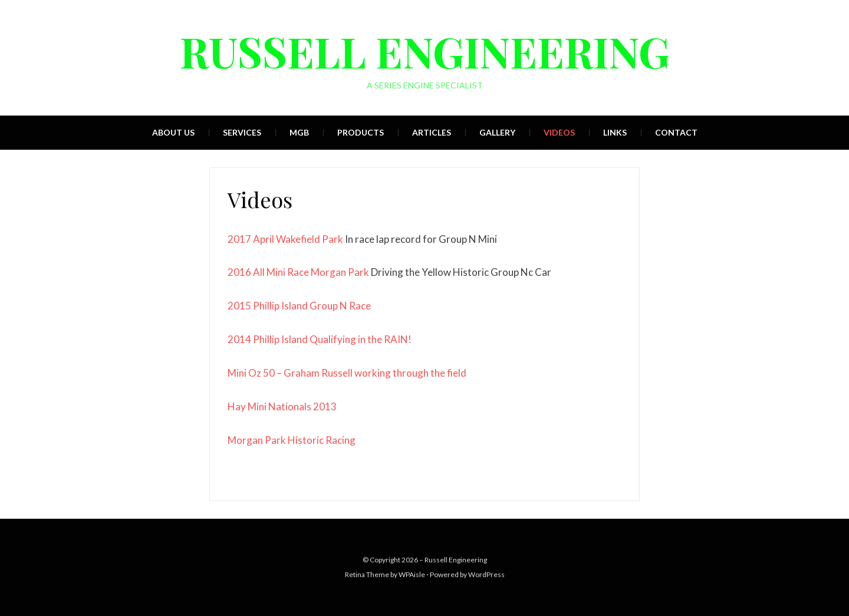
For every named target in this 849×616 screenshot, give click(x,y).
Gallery (497, 132)
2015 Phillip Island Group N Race (299, 306)
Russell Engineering (425, 51)
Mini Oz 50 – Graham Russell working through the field (347, 373)
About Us (173, 132)
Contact (676, 132)
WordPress (486, 574)
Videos (559, 132)
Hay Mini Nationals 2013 (282, 406)
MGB (299, 132)
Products (361, 132)
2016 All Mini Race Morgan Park (298, 272)
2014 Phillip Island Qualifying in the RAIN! (320, 339)
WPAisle (412, 574)
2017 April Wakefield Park (285, 239)
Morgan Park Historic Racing (292, 440)
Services (242, 132)
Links (615, 132)
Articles (432, 132)
